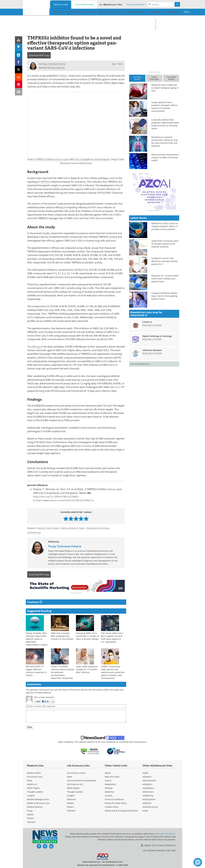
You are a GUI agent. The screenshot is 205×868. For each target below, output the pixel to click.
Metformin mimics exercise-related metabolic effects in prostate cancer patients (165, 277)
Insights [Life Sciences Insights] (71, 795)
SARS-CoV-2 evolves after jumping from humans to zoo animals (62, 635)
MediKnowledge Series (38, 799)
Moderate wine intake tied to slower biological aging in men (165, 88)
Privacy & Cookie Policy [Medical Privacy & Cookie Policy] (116, 803)
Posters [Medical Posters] (30, 818)
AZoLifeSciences (150, 806)
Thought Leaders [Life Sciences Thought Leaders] (75, 791)
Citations (35, 602)
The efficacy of (35, 347)
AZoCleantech (149, 780)
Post (30, 727)
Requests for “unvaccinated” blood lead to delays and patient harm (165, 329)
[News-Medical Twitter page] (45, 846)
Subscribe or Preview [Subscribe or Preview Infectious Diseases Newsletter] (152, 404)
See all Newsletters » (141, 415)
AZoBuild (147, 803)
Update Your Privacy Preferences (158, 845)
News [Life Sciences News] (70, 776)
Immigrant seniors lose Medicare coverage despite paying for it (165, 312)
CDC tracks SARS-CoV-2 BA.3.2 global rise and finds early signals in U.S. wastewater (112, 637)
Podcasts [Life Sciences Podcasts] (71, 810)
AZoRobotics (148, 788)
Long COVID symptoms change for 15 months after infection (87, 669)
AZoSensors (148, 791)
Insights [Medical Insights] (31, 795)
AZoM (145, 772)
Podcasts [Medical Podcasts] (31, 822)
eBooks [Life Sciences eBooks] (70, 803)
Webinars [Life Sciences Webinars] (72, 799)
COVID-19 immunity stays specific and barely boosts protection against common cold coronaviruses (113, 672)
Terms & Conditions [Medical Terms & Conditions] (114, 799)
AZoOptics (147, 784)
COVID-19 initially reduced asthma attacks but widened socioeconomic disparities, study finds (63, 672)
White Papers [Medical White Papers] (33, 788)
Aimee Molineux (58, 68)
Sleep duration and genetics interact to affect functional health (165, 157)
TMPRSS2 (45, 182)
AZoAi (145, 810)
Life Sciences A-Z (75, 784)
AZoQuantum (149, 799)
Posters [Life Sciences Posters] (70, 806)
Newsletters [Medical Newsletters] (111, 784)
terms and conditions (165, 833)
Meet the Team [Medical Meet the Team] (112, 776)
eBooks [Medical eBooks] (30, 814)
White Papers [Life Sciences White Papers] (73, 788)
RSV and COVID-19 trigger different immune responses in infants (36, 670)
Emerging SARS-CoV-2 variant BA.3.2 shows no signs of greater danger (88, 635)
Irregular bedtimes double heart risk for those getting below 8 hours (164, 347)
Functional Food (35, 776)
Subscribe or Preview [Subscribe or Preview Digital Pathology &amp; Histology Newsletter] (152, 390)
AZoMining (148, 795)
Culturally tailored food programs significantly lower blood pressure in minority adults (165, 124)
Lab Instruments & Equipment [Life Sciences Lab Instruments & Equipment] (82, 780)
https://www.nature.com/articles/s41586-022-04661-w (65, 500)
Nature (64, 76)
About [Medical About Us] (108, 772)
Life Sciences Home (84, 4)
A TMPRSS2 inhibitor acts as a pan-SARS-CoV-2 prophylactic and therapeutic (72, 159)
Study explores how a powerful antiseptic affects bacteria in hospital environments (164, 107)
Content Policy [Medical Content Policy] (112, 806)
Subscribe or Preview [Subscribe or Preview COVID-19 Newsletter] (152, 376)
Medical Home (61, 4)
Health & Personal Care (38, 803)
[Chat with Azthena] (198, 862)
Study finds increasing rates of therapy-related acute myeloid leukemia (165, 294)
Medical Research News (73, 528)
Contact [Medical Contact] (108, 795)
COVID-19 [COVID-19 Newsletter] (147, 373)
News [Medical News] (30, 780)
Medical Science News (48, 528)
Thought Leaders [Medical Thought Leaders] (35, 791)
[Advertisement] (76, 586)
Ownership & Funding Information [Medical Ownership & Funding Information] (121, 810)
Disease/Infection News (98, 528)
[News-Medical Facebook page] (39, 846)
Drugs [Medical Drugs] (30, 810)
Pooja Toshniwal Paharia (65, 546)
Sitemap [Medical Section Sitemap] (109, 788)
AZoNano (147, 776)
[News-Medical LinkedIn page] (51, 846)
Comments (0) (34, 532)
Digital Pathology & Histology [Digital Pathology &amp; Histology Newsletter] (157, 387)
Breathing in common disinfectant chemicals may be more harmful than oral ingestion (165, 141)
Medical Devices (35, 806)
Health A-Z (32, 784)
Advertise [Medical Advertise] (109, 791)
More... (170, 12)
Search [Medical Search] (108, 780)
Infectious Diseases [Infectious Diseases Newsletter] (152, 401)
